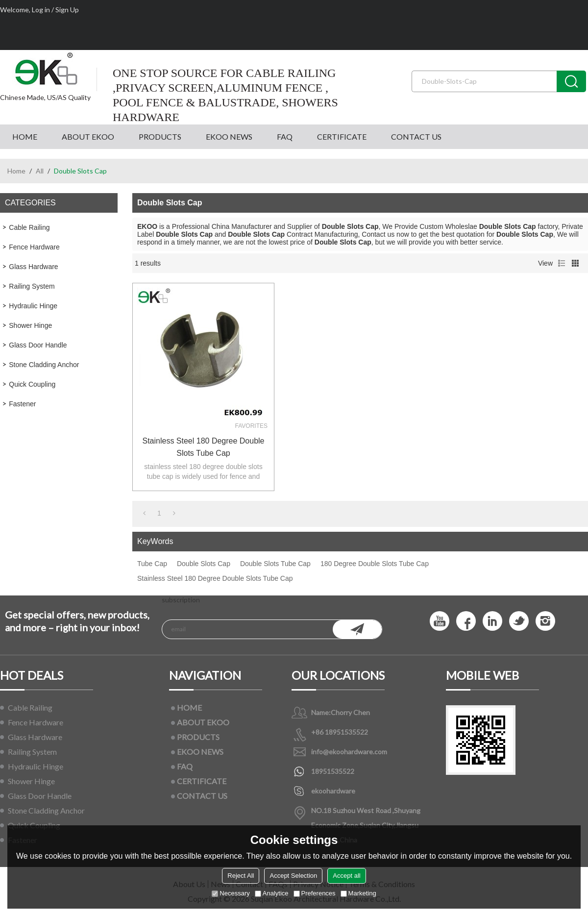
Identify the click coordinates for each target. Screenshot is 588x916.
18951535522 (333, 771)
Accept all (346, 876)
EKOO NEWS (229, 136)
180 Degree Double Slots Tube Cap (375, 564)
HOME (25, 136)
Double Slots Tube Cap (275, 564)
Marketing (358, 893)
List (562, 263)
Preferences (315, 893)
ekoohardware (333, 791)
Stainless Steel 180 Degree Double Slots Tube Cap (203, 447)
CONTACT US (416, 136)
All (40, 171)
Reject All (241, 876)
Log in (41, 10)
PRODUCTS (160, 136)
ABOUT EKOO (88, 136)
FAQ (285, 136)
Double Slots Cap (204, 564)
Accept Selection (293, 876)
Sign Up (67, 10)
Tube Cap (152, 564)
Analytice (272, 893)
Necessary (231, 893)
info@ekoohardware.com (349, 752)
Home (16, 171)
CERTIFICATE (342, 136)
